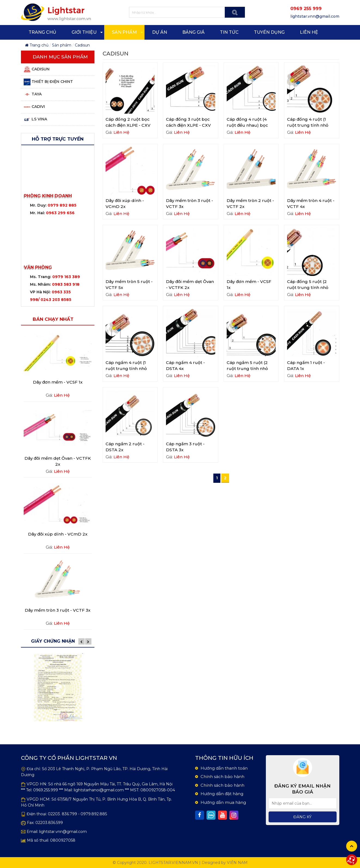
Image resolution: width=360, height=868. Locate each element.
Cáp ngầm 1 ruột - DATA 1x (306, 365)
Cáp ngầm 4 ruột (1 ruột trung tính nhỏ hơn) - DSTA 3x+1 (126, 368)
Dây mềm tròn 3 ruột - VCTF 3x (58, 610)
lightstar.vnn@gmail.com (63, 832)
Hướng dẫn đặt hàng (222, 794)
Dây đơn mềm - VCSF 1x (58, 382)
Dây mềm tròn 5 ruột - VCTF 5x (129, 284)
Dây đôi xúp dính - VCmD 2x (58, 534)
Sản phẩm (62, 45)
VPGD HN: (37, 784)
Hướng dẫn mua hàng (223, 802)
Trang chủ (37, 45)
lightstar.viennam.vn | (175, 863)
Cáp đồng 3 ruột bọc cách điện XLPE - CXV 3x (188, 125)
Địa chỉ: (34, 769)
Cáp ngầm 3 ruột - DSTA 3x (185, 447)
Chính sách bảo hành (222, 777)
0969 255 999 (306, 9)
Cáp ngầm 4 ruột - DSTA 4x (185, 365)
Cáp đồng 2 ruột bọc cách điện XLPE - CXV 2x (128, 125)
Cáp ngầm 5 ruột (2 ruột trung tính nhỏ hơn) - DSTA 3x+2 (247, 368)
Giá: (49, 395)
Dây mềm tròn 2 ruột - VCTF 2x (250, 203)
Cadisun (82, 45)
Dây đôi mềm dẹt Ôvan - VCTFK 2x (58, 461)
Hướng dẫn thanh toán (224, 768)
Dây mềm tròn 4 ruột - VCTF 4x (311, 203)
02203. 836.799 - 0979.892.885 (77, 814)
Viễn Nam (237, 863)
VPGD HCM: (39, 799)
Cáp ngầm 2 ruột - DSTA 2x (125, 447)
